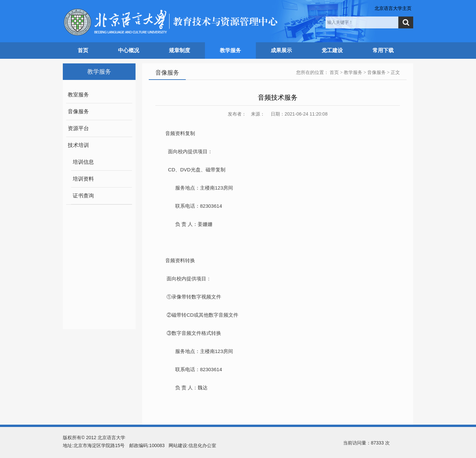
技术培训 (78, 145)
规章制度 (179, 50)
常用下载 (383, 50)
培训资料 (83, 179)
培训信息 (83, 162)
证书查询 (83, 196)
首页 (83, 50)
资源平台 (78, 128)
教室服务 (78, 95)
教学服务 (230, 50)
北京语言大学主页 (393, 8)
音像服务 (78, 111)
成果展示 (281, 50)
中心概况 (129, 50)
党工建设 (332, 50)
